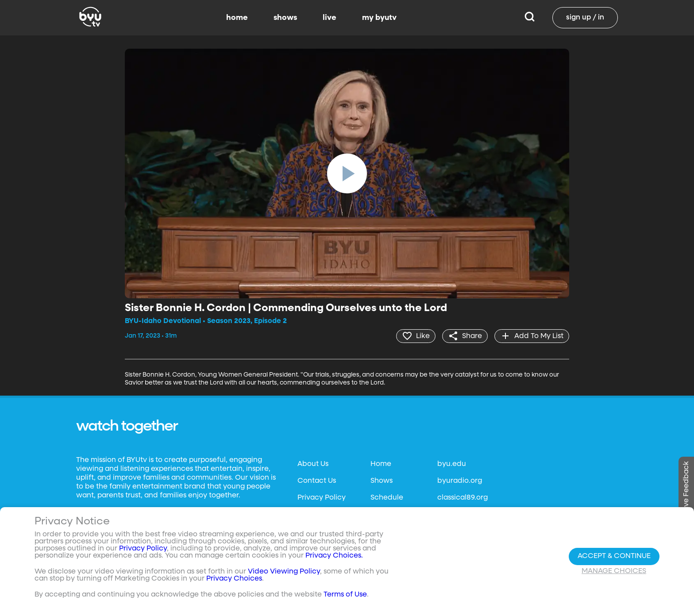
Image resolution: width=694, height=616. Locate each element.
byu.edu (452, 464)
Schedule (387, 498)
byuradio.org (460, 481)
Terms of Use (345, 595)
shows (285, 18)
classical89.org (463, 498)
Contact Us (317, 481)
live (330, 18)
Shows (382, 481)
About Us (313, 464)
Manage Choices (614, 571)
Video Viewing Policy (284, 572)
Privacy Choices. (334, 556)
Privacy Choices (234, 579)
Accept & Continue (614, 556)
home (237, 18)
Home (381, 464)
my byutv (379, 18)
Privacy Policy (322, 498)
